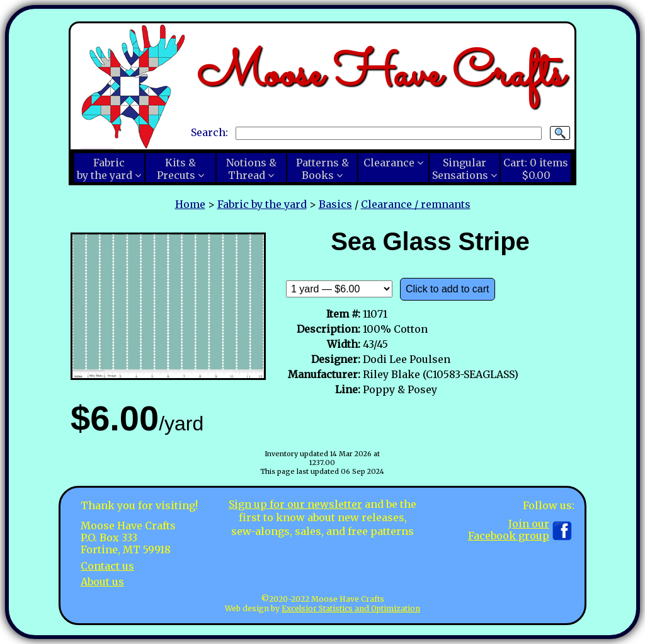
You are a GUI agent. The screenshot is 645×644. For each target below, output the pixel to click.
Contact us (107, 566)
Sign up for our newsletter (295, 504)
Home (190, 204)
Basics (335, 204)
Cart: (536, 169)
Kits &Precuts (176, 169)
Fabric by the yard (262, 204)
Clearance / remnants (416, 204)
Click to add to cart (448, 289)
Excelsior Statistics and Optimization (351, 608)
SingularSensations (460, 169)
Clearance (389, 163)
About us (102, 582)
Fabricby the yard (105, 169)
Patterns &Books (322, 169)
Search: (209, 132)
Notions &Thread (251, 169)
